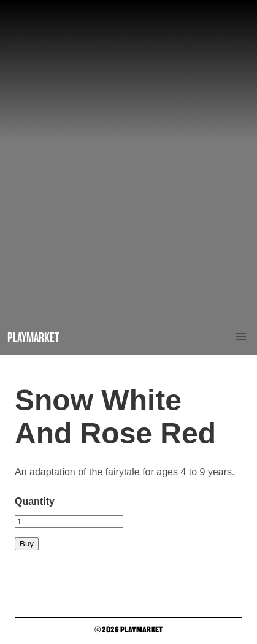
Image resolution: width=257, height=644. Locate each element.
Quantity (35, 501)
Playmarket (33, 337)
